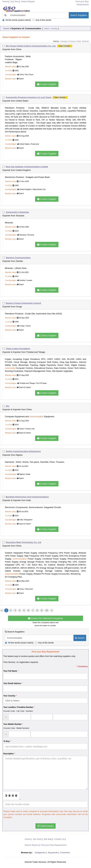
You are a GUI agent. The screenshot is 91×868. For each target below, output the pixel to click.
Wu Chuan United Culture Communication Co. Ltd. (31, 46)
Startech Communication (18, 258)
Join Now (15, 1)
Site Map (48, 839)
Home (6, 28)
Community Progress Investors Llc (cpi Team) (28, 97)
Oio (7, 406)
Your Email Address (12, 683)
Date (79, 41)
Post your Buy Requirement (54, 845)
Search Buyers (28, 1)
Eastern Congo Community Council (23, 303)
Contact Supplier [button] (47, 84)
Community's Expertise (17, 212)
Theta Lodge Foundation (18, 349)
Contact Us (59, 839)
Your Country (9, 696)
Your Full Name (10, 671)
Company (64, 41)
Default (86, 41)
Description (9, 754)
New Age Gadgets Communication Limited (27, 167)
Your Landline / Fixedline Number (18, 707)
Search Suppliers (79, 15)
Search (80, 638)
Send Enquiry (45, 826)
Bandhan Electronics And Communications (27, 497)
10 (47, 610)
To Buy (6, 741)
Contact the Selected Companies (46, 618)
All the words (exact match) (17, 20)
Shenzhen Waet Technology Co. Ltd (23, 542)
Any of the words (42, 20)
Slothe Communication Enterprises (23, 451)
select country (50, 28)
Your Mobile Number (12, 724)
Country (73, 41)
